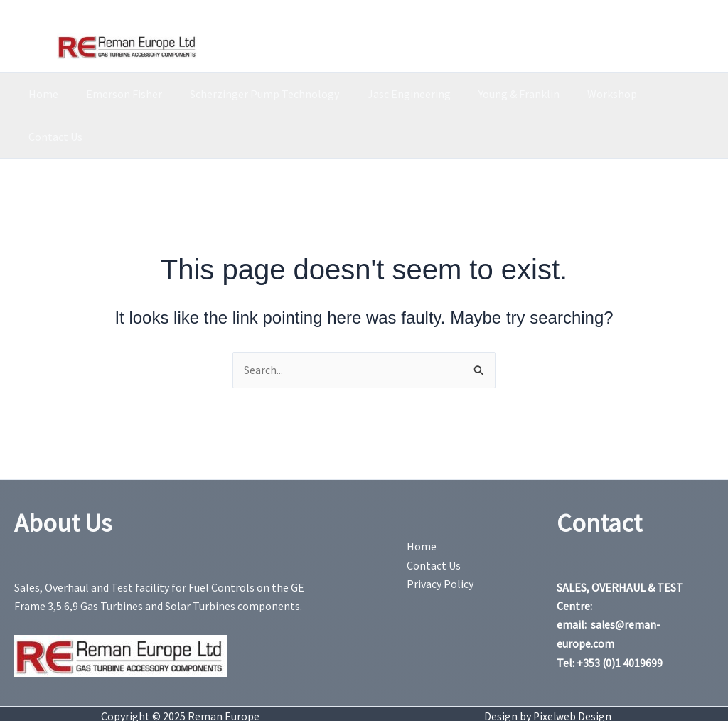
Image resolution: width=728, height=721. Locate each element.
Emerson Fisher (125, 94)
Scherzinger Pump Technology (260, 94)
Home (49, 94)
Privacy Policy (440, 542)
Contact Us (667, 94)
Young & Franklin (504, 94)
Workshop (592, 94)
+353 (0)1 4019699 (620, 620)
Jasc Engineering (399, 94)
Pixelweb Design (572, 673)
